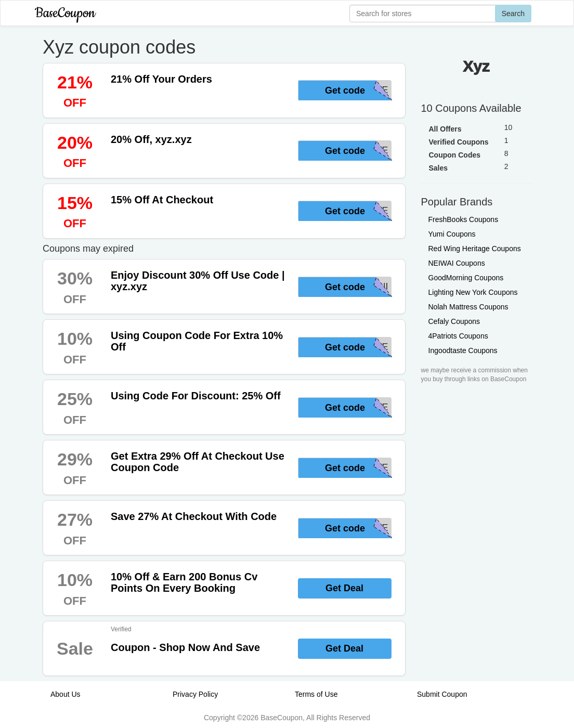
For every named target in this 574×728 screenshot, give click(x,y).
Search (513, 14)
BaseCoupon (65, 13)
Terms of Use (316, 694)
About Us (66, 694)
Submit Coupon (442, 694)
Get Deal (344, 588)
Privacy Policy (195, 694)
